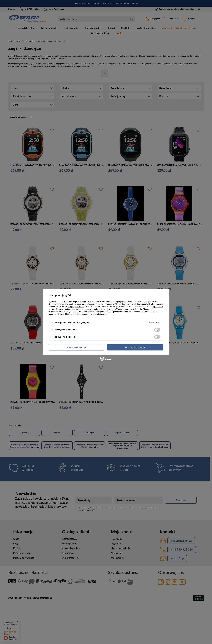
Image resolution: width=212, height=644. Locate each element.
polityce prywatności (76, 307)
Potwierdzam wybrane (77, 347)
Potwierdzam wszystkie (135, 347)
